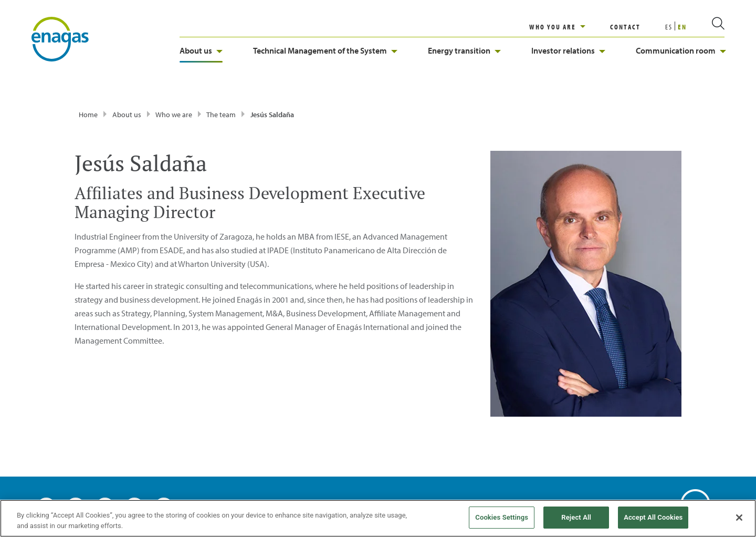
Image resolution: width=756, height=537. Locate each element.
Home (88, 115)
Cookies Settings (502, 517)
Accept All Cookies (653, 517)
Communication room (681, 50)
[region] (570, 27)
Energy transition (464, 50)
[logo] (60, 39)
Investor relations (568, 50)
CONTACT (625, 27)
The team (221, 115)
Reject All (576, 517)
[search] (706, 27)
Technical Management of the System (325, 50)
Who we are (174, 115)
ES (669, 27)
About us (201, 50)
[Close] (739, 518)
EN (682, 27)
